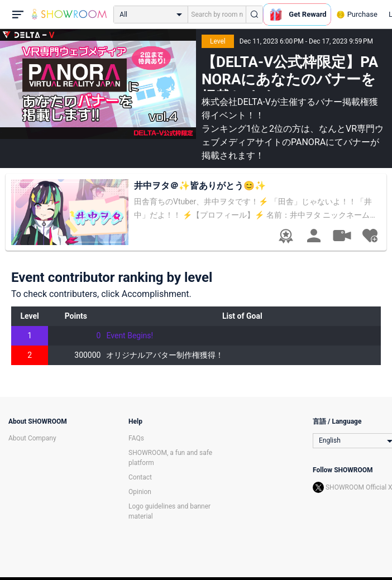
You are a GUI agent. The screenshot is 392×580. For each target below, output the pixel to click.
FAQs (136, 438)
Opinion (140, 492)
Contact (140, 477)
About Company (32, 438)
